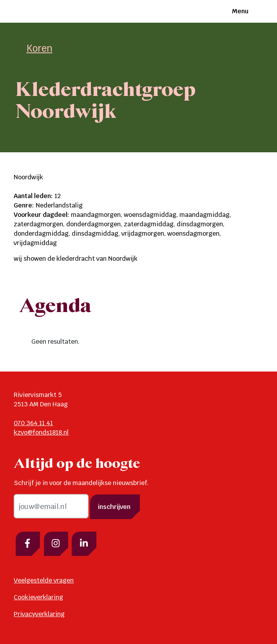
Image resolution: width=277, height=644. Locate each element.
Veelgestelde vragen (44, 580)
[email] (51, 506)
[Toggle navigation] (256, 11)
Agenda (55, 307)
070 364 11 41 (33, 423)
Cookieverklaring (38, 597)
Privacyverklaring (39, 614)
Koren (40, 48)
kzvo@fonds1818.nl (41, 432)
